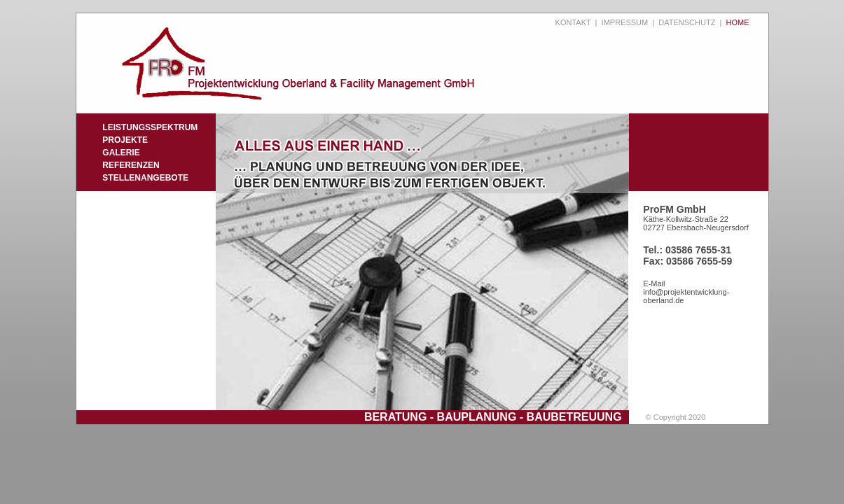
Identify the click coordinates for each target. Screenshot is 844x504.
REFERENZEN (131, 165)
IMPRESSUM (625, 22)
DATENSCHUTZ (687, 22)
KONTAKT (573, 22)
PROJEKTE (125, 140)
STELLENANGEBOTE (145, 178)
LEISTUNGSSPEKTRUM (150, 127)
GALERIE (121, 153)
